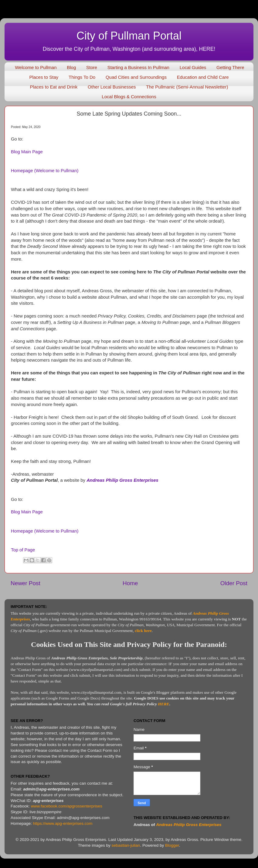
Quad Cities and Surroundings (136, 77)
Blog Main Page (27, 152)
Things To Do (82, 77)
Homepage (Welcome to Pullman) (45, 171)
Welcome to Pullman (36, 67)
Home (130, 583)
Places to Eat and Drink (54, 87)
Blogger (172, 845)
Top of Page (23, 550)
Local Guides (193, 67)
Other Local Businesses (112, 87)
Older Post (234, 583)
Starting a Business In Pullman (138, 67)
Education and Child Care (203, 77)
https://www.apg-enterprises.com (63, 823)
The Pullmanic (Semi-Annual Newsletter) (187, 87)
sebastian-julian (126, 845)
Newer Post (25, 583)
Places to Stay (44, 77)
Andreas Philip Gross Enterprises (122, 480)
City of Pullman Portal (129, 36)
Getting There (230, 67)
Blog (71, 67)
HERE (164, 704)
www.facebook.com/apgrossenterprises (67, 806)
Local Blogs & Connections (129, 97)
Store (92, 67)
